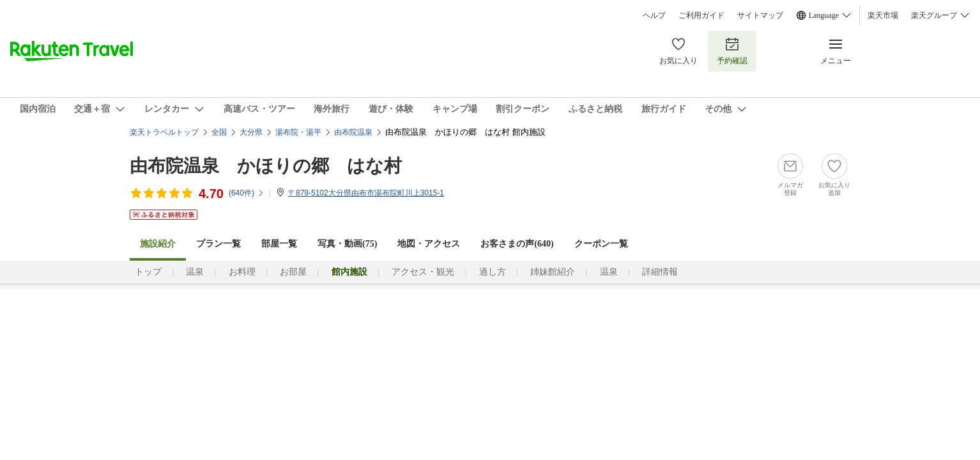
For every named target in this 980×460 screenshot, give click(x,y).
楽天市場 (883, 15)
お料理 (242, 272)
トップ (148, 272)
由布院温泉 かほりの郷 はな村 (266, 166)
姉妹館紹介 (553, 272)
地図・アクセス (429, 244)
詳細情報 (660, 272)
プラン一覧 (218, 244)
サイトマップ (760, 15)
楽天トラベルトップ (164, 132)
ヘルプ (654, 15)
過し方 (493, 272)
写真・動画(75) (347, 244)
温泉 (195, 272)
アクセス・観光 (423, 272)
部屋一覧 (279, 244)
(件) (247, 193)
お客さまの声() (517, 244)
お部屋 (293, 272)
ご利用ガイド (701, 15)
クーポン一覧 (601, 244)
